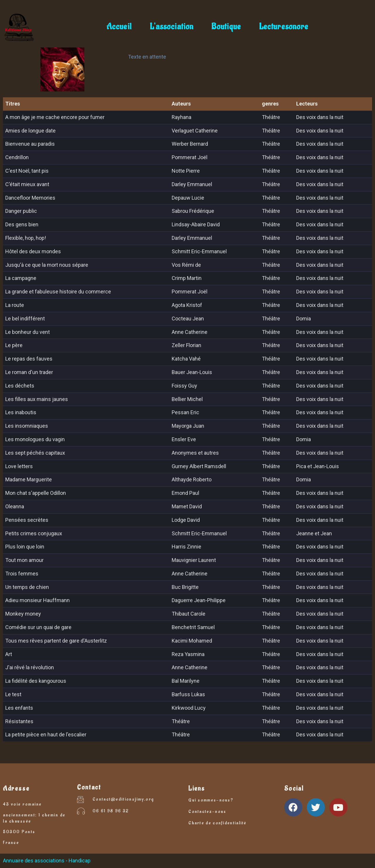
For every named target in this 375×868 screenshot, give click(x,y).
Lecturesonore (284, 27)
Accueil (119, 27)
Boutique (226, 27)
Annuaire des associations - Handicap (47, 861)
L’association (172, 27)
